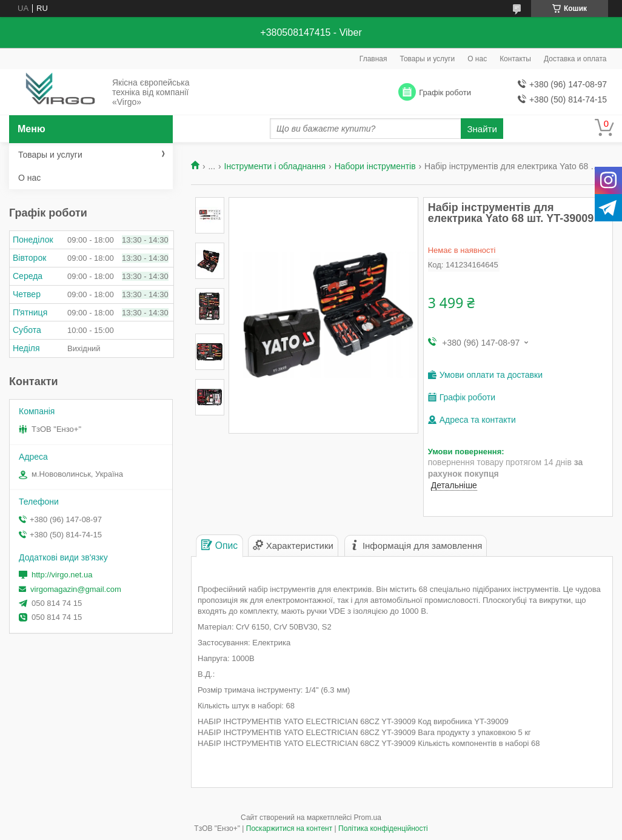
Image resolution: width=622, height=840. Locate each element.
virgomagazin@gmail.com (76, 589)
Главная (373, 59)
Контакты (515, 59)
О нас (477, 59)
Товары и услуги (428, 59)
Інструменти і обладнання (275, 166)
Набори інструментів (375, 166)
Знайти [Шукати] (482, 129)
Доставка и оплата (575, 59)
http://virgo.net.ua (62, 575)
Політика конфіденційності (383, 828)
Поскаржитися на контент (289, 828)
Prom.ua (368, 818)
